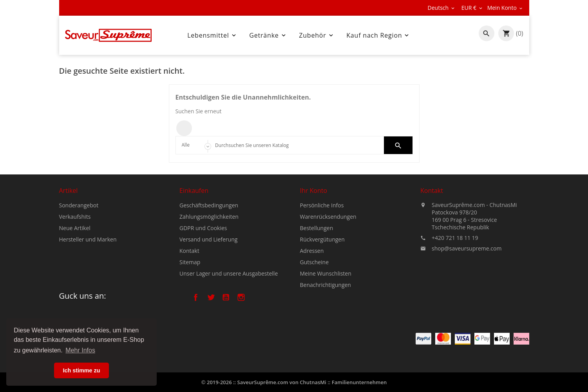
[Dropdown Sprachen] (442, 8)
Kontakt (189, 251)
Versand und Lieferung (208, 240)
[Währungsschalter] (472, 8)
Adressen (312, 251)
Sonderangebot (79, 205)
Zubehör (317, 35)
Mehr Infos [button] (80, 350)
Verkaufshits (75, 217)
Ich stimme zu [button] (81, 370)
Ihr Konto (314, 191)
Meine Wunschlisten (326, 274)
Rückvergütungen (322, 240)
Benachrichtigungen (326, 285)
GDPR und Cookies (203, 228)
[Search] (294, 145)
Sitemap (190, 262)
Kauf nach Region (378, 35)
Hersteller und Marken (88, 239)
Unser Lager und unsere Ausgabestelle (229, 274)
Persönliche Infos (322, 206)
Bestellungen (317, 228)
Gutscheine (315, 262)
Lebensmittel (212, 35)
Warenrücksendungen (328, 217)
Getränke (268, 35)
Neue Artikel (75, 228)
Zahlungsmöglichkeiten (209, 217)
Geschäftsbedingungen (209, 206)
